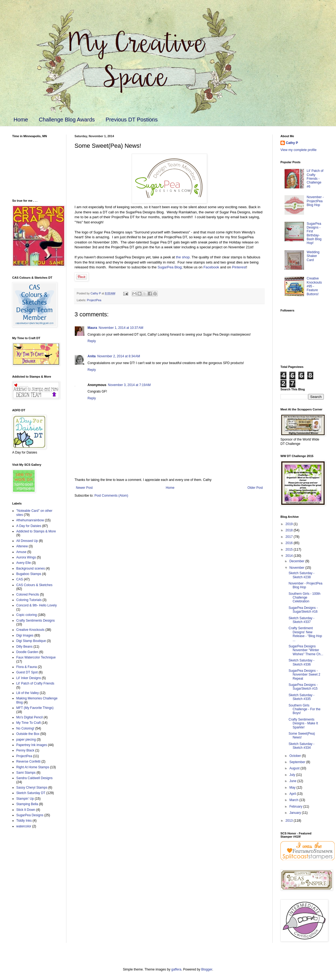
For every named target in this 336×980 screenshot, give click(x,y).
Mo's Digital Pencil (30, 717)
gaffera (176, 969)
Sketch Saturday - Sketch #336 (301, 662)
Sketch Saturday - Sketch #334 (301, 746)
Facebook (211, 267)
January (296, 813)
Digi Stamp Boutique (31, 641)
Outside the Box (28, 734)
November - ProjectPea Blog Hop (315, 201)
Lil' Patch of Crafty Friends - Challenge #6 (315, 179)
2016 (290, 543)
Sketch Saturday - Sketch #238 (301, 575)
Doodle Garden (27, 652)
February (296, 807)
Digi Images (25, 635)
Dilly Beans (24, 647)
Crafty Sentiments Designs (35, 621)
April (293, 794)
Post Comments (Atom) (111, 496)
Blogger (207, 969)
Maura (92, 328)
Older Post (255, 488)
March (294, 800)
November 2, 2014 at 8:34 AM (119, 356)
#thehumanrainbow (30, 520)
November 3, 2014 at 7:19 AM (129, 385)
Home (21, 120)
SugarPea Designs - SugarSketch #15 (303, 687)
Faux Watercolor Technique (36, 657)
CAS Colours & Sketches (34, 585)
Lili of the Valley (28, 693)
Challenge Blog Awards (67, 120)
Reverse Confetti (28, 761)
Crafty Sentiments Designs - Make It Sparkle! (303, 723)
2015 (290, 550)
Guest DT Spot (27, 672)
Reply (92, 341)
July (293, 775)
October (296, 756)
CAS (20, 579)
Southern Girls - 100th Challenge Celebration (304, 598)
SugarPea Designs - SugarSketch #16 (303, 610)
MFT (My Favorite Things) (35, 708)
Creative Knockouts (30, 630)
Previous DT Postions (132, 120)
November (297, 568)
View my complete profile (298, 150)
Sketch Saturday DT (31, 793)
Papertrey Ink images (32, 745)
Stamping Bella (27, 804)
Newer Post (84, 488)
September (298, 762)
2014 (290, 556)
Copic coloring (27, 615)
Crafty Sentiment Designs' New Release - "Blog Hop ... (305, 634)
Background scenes (30, 568)
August (295, 768)
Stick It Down (26, 810)
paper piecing (26, 740)
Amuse (21, 552)
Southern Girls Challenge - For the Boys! (305, 709)
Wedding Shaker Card (313, 256)
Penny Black (25, 750)
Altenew (22, 546)
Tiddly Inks (24, 821)
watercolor (24, 826)
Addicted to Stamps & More (36, 531)
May (293, 788)
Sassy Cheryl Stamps (32, 788)
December (297, 561)
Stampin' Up (25, 799)
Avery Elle (24, 563)
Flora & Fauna (27, 667)
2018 (290, 530)
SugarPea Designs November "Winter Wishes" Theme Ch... (306, 650)
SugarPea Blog (169, 267)
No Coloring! (25, 728)
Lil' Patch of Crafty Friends (35, 683)
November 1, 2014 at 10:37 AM (121, 328)
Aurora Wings (26, 557)
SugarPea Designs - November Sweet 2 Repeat (304, 675)
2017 (290, 537)
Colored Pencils (28, 595)
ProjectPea (94, 300)
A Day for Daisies (29, 526)
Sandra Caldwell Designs (34, 778)
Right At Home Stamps (33, 767)
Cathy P (292, 143)
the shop (183, 257)
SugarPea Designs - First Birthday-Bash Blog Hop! (314, 233)
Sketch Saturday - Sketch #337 (301, 620)
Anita (92, 356)
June (293, 781)
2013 (290, 821)
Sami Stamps (26, 773)
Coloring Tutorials (29, 600)
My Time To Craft (28, 723)
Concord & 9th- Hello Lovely (36, 605)
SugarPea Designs (30, 815)
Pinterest (239, 267)
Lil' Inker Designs (29, 678)
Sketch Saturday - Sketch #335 (301, 697)
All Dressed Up (27, 541)
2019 (290, 524)
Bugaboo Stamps (29, 574)
